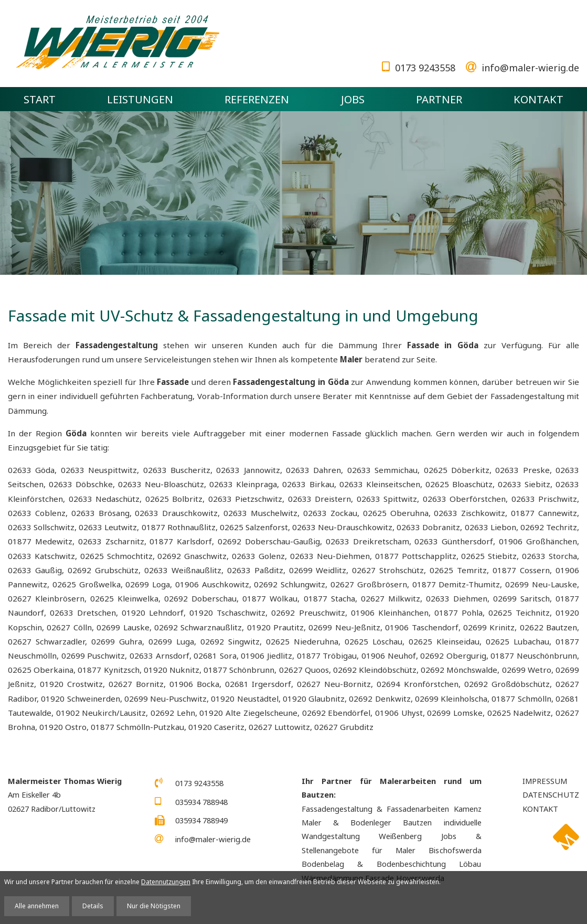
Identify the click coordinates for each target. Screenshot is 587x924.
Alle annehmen (37, 906)
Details (93, 906)
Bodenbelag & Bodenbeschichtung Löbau (392, 864)
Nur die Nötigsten (154, 906)
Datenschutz (551, 794)
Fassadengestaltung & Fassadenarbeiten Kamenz (392, 809)
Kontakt (538, 99)
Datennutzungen (166, 882)
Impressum (545, 781)
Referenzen (257, 99)
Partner (439, 99)
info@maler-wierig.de (530, 68)
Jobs (353, 99)
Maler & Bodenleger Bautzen (367, 822)
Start (40, 99)
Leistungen (140, 99)
